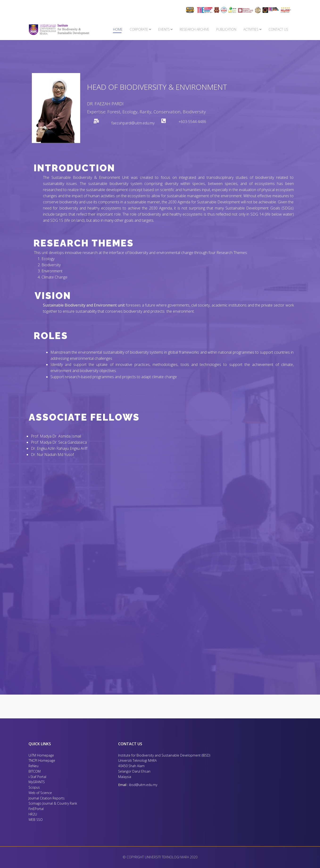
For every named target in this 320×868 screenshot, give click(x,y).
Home (118, 29)
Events (164, 29)
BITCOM (35, 771)
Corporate (139, 29)
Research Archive (194, 29)
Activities (251, 29)
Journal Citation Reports (47, 798)
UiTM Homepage (41, 755)
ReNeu (33, 766)
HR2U (33, 814)
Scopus (34, 787)
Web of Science (40, 793)
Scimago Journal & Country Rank (53, 803)
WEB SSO (36, 820)
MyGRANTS (37, 782)
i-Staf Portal (37, 777)
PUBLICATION (226, 29)
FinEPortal (36, 809)
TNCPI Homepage (42, 760)
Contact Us (278, 29)
